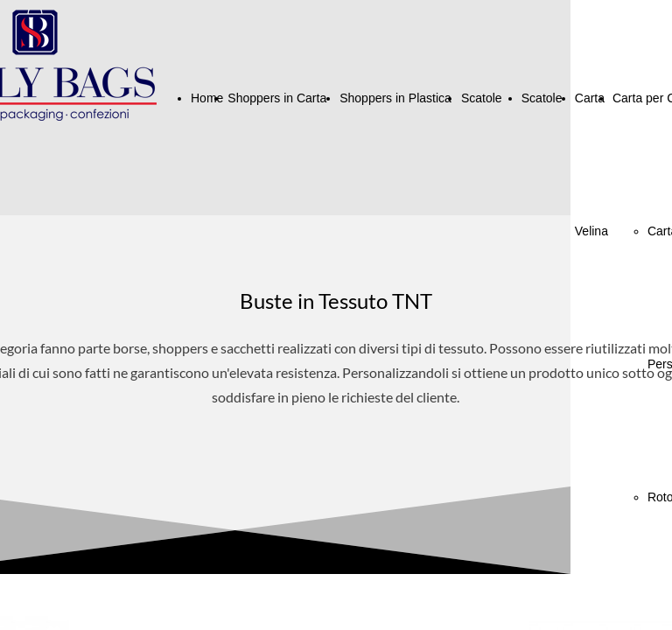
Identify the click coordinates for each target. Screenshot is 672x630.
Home (207, 98)
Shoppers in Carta (277, 98)
